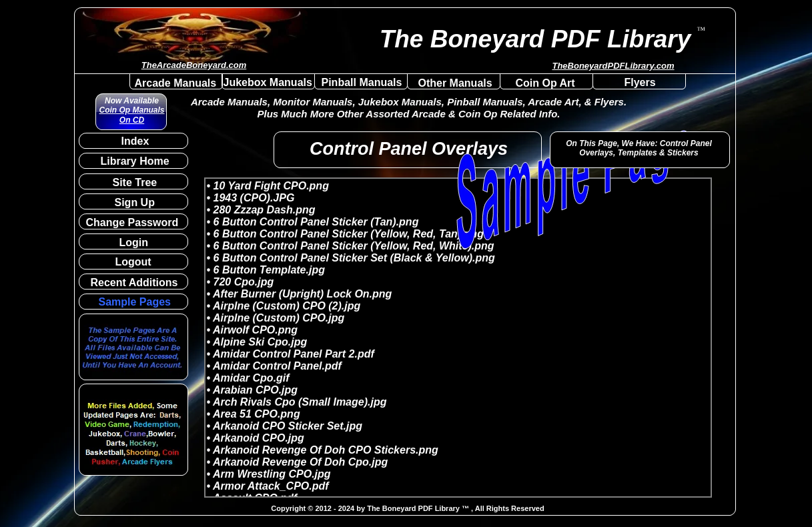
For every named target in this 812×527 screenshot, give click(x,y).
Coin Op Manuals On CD (131, 115)
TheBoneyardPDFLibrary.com (613, 66)
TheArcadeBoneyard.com (194, 65)
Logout (133, 262)
